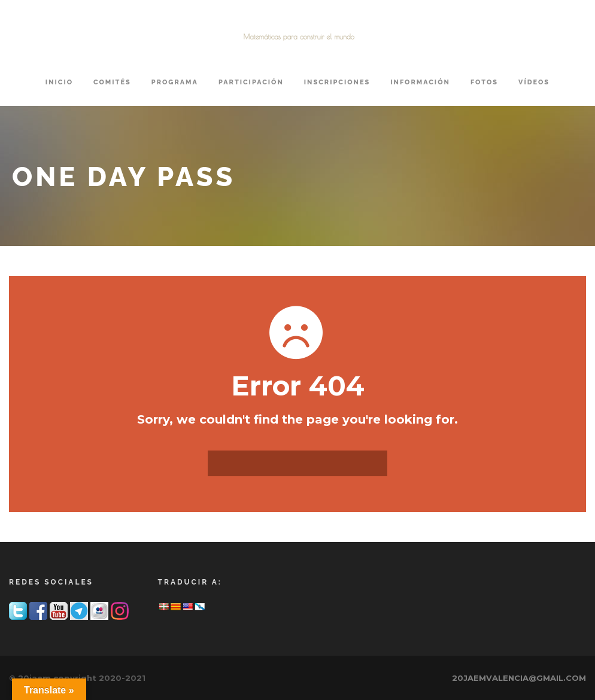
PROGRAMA (175, 82)
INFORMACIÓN (420, 82)
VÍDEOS (534, 82)
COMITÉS (112, 82)
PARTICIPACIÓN (251, 82)
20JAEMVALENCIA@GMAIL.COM (519, 678)
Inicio (59, 82)
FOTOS (484, 82)
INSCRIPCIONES (337, 82)
